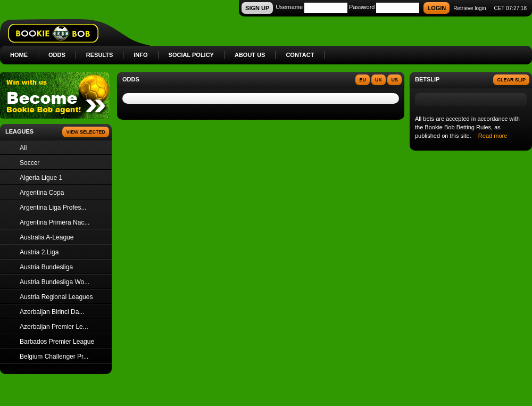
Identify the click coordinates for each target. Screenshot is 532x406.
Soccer (30, 163)
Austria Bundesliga (46, 267)
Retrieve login (469, 8)
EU (363, 80)
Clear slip (511, 80)
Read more (493, 136)
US (394, 80)
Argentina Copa (42, 193)
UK (379, 80)
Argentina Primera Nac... (55, 222)
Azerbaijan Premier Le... (54, 327)
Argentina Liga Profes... (53, 208)
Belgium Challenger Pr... (54, 357)
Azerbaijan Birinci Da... (52, 312)
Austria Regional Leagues (56, 297)
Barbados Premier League (57, 342)
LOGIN (437, 8)
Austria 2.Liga (39, 252)
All (23, 148)
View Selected (86, 132)
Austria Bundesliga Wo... (55, 282)
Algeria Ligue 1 (41, 178)
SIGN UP (257, 8)
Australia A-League (47, 237)
